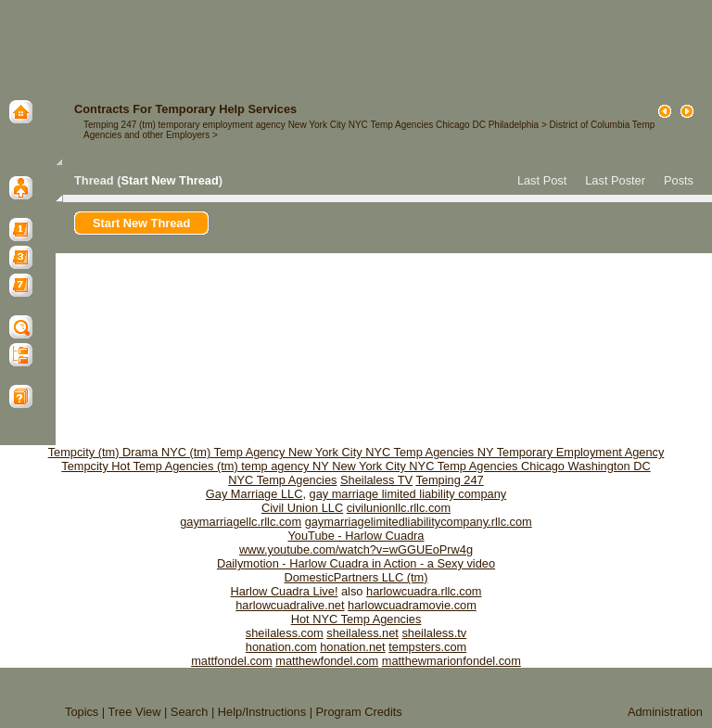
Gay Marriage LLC (254, 494)
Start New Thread (169, 180)
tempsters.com (427, 647)
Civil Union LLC (302, 508)
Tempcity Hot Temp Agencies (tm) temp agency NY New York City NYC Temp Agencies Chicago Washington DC (356, 466)
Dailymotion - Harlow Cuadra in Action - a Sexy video (356, 563)
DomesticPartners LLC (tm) (356, 577)
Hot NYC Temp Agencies (356, 619)
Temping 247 (449, 480)
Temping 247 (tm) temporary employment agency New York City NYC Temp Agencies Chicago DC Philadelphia (311, 125)
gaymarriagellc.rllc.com (241, 522)
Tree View (135, 712)
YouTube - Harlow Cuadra (356, 536)
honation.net (352, 647)
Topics (82, 712)
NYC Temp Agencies (282, 480)
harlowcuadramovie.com (412, 605)
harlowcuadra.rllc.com (424, 591)
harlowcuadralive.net (290, 605)
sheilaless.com (285, 633)
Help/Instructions (262, 712)
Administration (665, 712)
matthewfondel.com (327, 661)
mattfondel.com (232, 661)
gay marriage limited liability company (408, 494)
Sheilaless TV (376, 480)
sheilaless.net (362, 633)
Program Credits (359, 712)
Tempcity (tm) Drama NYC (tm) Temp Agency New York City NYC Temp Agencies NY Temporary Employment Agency (356, 452)
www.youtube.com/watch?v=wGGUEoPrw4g (356, 549)
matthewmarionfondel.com (451, 661)
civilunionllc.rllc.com (399, 508)
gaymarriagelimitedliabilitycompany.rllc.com (419, 522)
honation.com (281, 647)
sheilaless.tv (434, 633)
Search (190, 712)
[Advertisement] (356, 42)
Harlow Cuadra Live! (285, 591)
